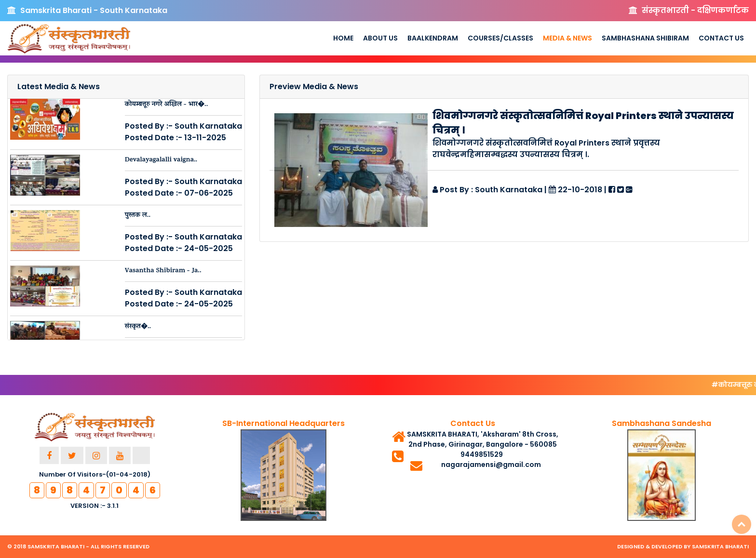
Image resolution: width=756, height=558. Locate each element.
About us (380, 38)
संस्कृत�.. (138, 327)
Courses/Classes (500, 38)
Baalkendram (433, 38)
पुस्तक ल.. (138, 216)
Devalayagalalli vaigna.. (161, 160)
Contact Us (721, 38)
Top (742, 524)
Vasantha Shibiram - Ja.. (163, 271)
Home (343, 38)
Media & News (567, 38)
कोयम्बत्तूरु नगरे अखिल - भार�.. (167, 105)
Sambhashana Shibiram (645, 38)
